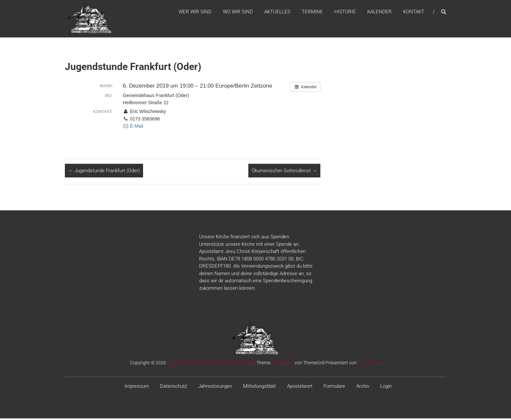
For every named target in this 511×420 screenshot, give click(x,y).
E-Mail (133, 128)
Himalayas (283, 365)
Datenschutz (174, 388)
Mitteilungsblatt (260, 388)
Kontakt (414, 13)
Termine (312, 13)
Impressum (137, 388)
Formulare (334, 388)
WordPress (369, 365)
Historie (345, 13)
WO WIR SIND (238, 13)
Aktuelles (277, 13)
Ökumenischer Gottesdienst (284, 172)
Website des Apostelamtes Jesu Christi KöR (211, 365)
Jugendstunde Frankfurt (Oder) (104, 172)
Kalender (380, 13)
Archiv (363, 388)
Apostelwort (300, 388)
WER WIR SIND (195, 13)
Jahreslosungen (215, 388)
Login (386, 388)
